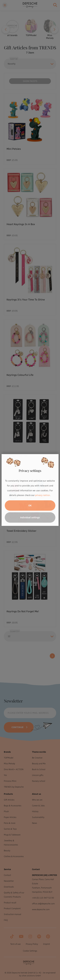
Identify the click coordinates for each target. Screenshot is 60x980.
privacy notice (42, 495)
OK (30, 506)
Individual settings (30, 517)
